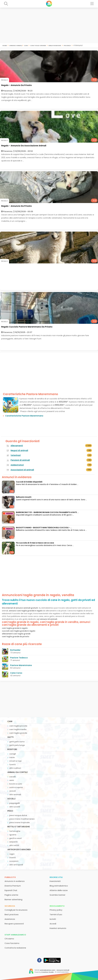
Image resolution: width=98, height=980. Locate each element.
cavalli (13, 777)
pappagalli (15, 803)
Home (5, 45)
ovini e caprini (16, 787)
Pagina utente (11, 895)
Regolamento (57, 906)
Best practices (12, 914)
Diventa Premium (13, 886)
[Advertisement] (49, 25)
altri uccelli (15, 807)
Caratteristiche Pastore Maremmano (24, 416)
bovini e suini (16, 784)
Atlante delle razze (59, 890)
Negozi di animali (19, 450)
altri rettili (14, 845)
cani (26, 45)
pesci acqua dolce (18, 815)
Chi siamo (9, 939)
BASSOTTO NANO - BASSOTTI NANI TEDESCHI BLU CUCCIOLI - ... (44, 528)
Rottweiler (15, 650)
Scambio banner (57, 895)
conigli (13, 754)
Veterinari (16, 455)
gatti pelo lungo (17, 745)
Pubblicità (10, 877)
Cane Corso (16, 673)
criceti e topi (15, 761)
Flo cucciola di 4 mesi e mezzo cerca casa (35, 543)
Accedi (53, 924)
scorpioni (14, 861)
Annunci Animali (16, 45)
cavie (12, 757)
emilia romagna (55, 45)
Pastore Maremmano (21, 665)
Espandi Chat (11, 890)
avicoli (13, 791)
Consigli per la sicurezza (16, 910)
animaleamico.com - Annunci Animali (55, 970)
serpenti (13, 842)
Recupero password (14, 924)
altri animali (15, 795)
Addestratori (17, 465)
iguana (13, 835)
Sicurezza (10, 906)
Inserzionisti (55, 881)
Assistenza (10, 919)
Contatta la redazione (15, 948)
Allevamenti (17, 446)
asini (12, 780)
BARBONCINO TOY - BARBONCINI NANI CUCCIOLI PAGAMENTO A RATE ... (47, 512)
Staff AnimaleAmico (15, 935)
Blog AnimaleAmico (59, 886)
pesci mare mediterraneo (22, 819)
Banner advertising (13, 899)
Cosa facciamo (12, 943)
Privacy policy (56, 910)
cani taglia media (18, 729)
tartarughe (15, 831)
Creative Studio (47, 972)
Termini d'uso (56, 914)
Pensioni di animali (20, 460)
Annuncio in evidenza (15, 881)
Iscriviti (53, 919)
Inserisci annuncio (58, 928)
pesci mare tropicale (19, 822)
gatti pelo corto (17, 742)
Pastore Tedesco (19, 658)
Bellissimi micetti (24, 497)
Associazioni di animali (22, 470)
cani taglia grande (38, 45)
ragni (12, 854)
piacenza (67, 45)
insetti (13, 858)
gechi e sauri (16, 838)
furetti (13, 765)
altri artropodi (16, 865)
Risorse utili (56, 877)
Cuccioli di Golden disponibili (29, 482)
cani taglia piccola (18, 726)
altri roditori (15, 768)
